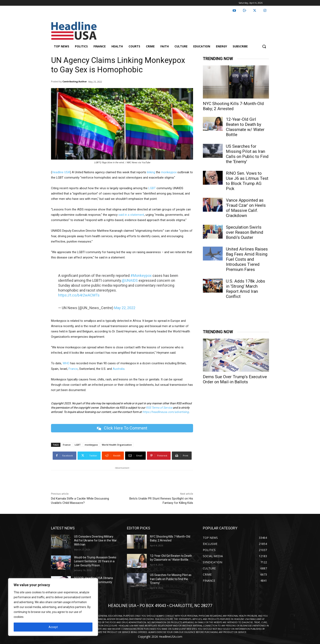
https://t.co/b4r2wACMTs (79, 295)
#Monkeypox (141, 276)
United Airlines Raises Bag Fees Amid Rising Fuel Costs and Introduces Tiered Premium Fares (247, 259)
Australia (119, 369)
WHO (66, 363)
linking (151, 172)
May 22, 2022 (125, 308)
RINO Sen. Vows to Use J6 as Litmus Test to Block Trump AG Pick (247, 181)
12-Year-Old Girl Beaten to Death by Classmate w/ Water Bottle (245, 127)
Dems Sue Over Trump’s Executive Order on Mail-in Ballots (235, 379)
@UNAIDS (130, 280)
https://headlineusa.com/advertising (166, 412)
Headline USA (61, 172)
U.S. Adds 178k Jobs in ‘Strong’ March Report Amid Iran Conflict (246, 289)
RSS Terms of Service (159, 408)
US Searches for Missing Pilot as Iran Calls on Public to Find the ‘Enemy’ (247, 154)
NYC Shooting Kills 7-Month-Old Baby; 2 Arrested (233, 106)
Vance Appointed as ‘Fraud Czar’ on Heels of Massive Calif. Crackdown (246, 208)
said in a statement (131, 215)
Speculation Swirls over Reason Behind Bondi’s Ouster (245, 232)
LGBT (152, 188)
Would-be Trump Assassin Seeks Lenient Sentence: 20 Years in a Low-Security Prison (95, 561)
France (73, 369)
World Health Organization (117, 445)
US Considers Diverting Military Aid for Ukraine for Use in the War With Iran (95, 541)
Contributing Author (75, 81)
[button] (264, 46)
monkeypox (169, 172)
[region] (53, 607)
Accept (53, 627)
